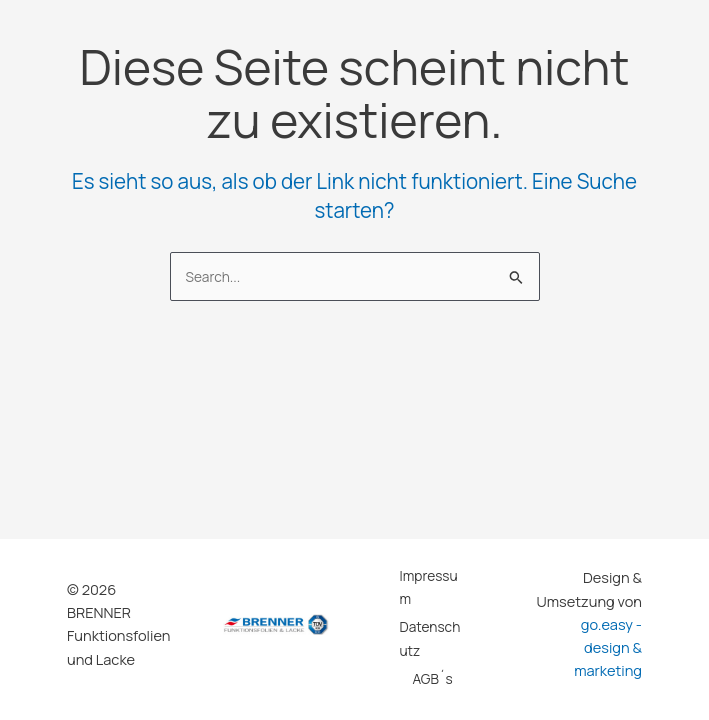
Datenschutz (430, 638)
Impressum (429, 587)
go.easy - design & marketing (608, 647)
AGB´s (432, 678)
